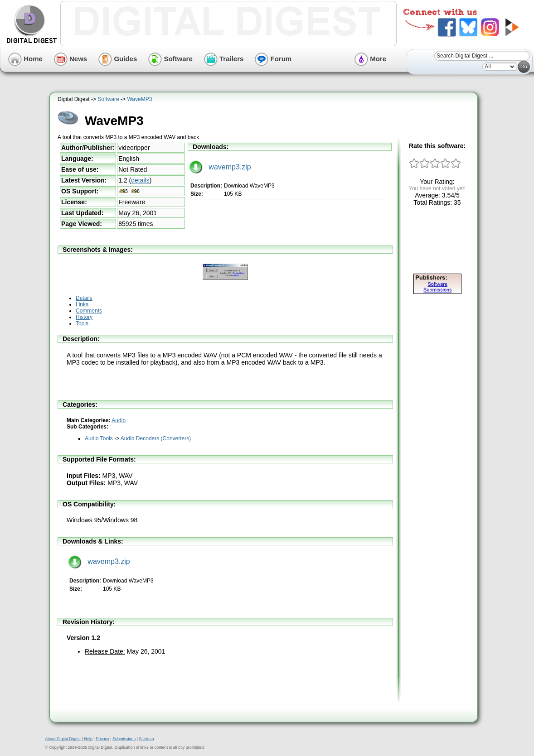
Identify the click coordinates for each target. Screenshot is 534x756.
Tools (82, 323)
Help (88, 739)
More (370, 59)
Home (25, 59)
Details (84, 298)
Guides (118, 59)
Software (170, 59)
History (84, 317)
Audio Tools (99, 438)
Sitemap (146, 739)
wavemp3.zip (220, 167)
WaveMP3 (139, 99)
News (70, 59)
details (140, 180)
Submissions (124, 739)
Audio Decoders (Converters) (156, 438)
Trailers (224, 59)
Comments (89, 311)
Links (82, 304)
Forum (273, 59)
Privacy (102, 739)
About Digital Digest (63, 739)
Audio (119, 420)
